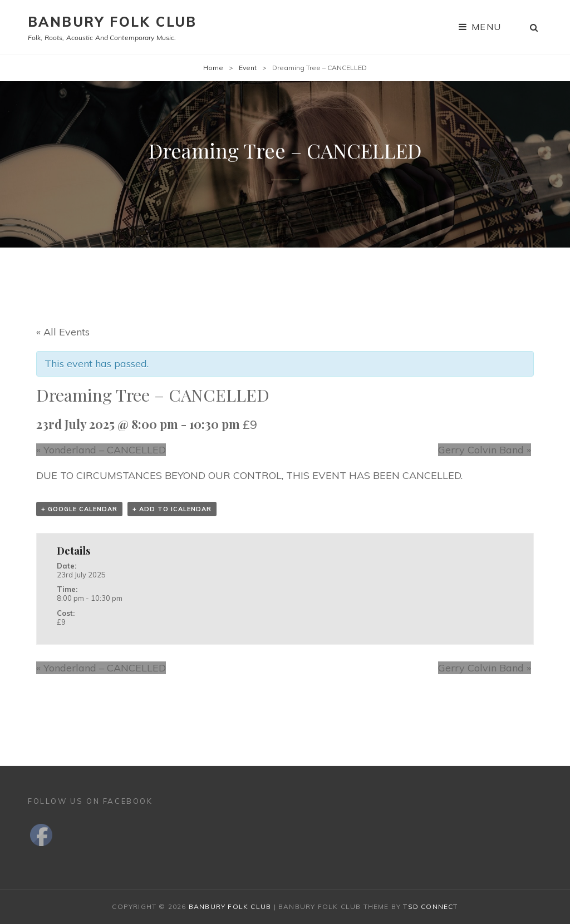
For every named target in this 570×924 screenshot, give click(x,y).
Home (213, 68)
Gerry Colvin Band (485, 450)
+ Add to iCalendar (172, 509)
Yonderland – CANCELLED (101, 450)
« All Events (63, 332)
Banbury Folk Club (112, 22)
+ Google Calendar (79, 509)
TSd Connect (430, 906)
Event (248, 68)
